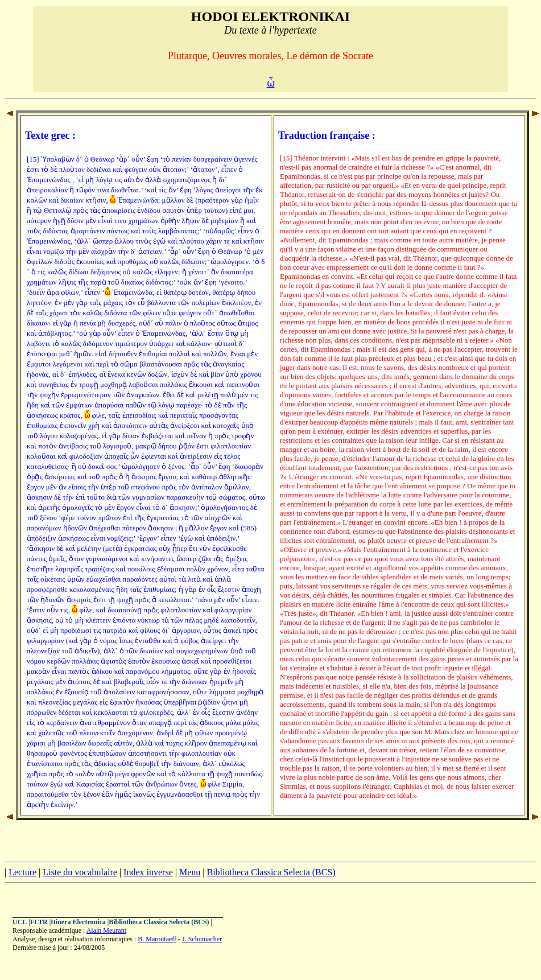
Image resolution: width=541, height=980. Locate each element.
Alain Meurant (106, 930)
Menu (190, 872)
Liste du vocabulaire (80, 872)
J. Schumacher (202, 939)
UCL (20, 922)
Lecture (22, 872)
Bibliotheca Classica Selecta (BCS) (271, 872)
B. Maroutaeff (157, 939)
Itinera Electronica (78, 922)
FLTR (39, 922)
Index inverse (148, 872)
